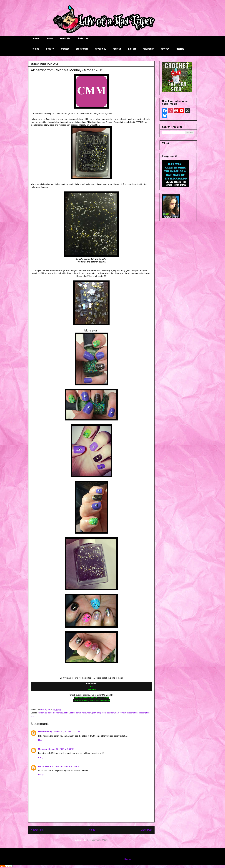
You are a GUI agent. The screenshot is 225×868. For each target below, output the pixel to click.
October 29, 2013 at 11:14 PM (66, 732)
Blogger (128, 859)
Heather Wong (45, 732)
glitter (67, 713)
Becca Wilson (45, 766)
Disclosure (82, 39)
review (165, 49)
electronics (82, 49)
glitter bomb (75, 713)
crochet (65, 49)
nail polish (148, 49)
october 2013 (113, 713)
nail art (132, 49)
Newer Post (37, 830)
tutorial (180, 49)
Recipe (35, 49)
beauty (50, 49)
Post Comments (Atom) (98, 840)
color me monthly (55, 713)
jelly (94, 713)
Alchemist (42, 713)
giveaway (101, 49)
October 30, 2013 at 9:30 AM (61, 749)
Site (91, 686)
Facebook (91, 689)
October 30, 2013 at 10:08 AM (66, 766)
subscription (132, 713)
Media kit (65, 39)
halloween (86, 713)
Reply (41, 740)
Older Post (146, 830)
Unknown (43, 749)
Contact (36, 39)
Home (50, 39)
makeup (117, 49)
